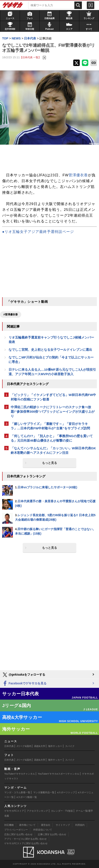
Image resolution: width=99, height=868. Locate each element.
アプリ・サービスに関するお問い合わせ (25, 839)
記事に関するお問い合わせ (52, 834)
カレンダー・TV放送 (62, 811)
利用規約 (80, 825)
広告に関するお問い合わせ (18, 834)
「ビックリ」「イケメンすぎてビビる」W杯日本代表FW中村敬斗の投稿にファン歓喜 (53, 397)
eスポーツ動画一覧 (27, 797)
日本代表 (9, 746)
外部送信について (43, 830)
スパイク (70, 746)
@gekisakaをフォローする (24, 675)
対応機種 (9, 825)
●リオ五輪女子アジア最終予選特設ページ (38, 232)
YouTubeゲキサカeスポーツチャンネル (59, 774)
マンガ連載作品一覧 (44, 792)
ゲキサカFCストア (14, 811)
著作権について (27, 825)
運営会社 (46, 825)
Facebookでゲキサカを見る (24, 684)
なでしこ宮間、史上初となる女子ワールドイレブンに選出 (50, 350)
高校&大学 (40, 746)
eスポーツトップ (66, 792)
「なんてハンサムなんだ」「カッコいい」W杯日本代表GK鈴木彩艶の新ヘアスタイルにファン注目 (53, 450)
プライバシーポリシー (16, 830)
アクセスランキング (37, 811)
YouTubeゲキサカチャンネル (20, 774)
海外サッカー (55, 746)
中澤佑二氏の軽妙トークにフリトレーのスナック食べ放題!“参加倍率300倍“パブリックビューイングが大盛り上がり (53, 412)
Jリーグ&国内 (24, 746)
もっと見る (49, 463)
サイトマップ (63, 825)
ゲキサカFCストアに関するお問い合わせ (26, 843)
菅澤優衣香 (78, 175)
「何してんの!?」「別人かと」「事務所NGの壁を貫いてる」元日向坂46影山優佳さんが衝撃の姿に (52, 438)
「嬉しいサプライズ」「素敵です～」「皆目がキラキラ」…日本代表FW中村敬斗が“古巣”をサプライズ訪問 (50, 426)
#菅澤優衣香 (11, 315)
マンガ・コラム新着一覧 (17, 792)
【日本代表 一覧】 (30, 57)
